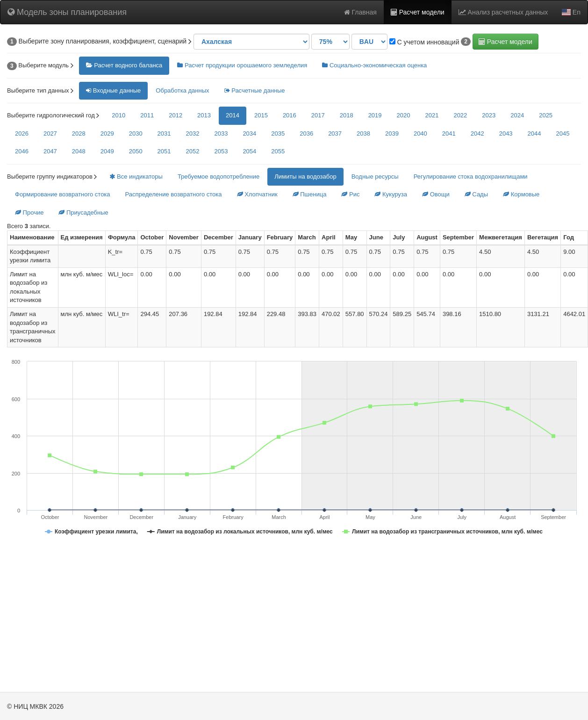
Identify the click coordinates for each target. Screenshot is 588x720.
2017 (318, 115)
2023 (489, 115)
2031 (164, 133)
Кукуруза (391, 194)
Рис (350, 194)
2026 (22, 133)
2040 (420, 133)
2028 (79, 133)
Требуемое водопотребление (219, 176)
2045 (563, 133)
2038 (363, 133)
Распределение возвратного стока (174, 194)
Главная (360, 12)
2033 (221, 133)
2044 (534, 133)
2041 (449, 133)
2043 (506, 133)
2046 (22, 151)
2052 (193, 151)
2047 (50, 151)
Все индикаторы (136, 176)
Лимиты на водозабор (305, 176)
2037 (335, 133)
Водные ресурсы (375, 176)
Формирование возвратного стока (63, 194)
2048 (79, 151)
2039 (392, 133)
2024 (517, 115)
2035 (278, 133)
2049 (107, 151)
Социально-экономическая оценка (374, 65)
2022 (460, 115)
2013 (204, 115)
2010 (118, 115)
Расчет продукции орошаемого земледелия (242, 65)
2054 (249, 151)
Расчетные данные (255, 90)
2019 (375, 115)
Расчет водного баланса (124, 65)
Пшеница (310, 194)
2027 (50, 133)
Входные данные (113, 90)
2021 (432, 115)
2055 (278, 151)
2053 (221, 151)
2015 (261, 115)
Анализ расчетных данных (503, 12)
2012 (176, 115)
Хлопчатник (257, 194)
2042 (477, 133)
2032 (193, 133)
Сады (476, 194)
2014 (233, 115)
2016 (290, 115)
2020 (404, 115)
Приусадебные (83, 212)
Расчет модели (418, 12)
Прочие (29, 212)
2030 (136, 133)
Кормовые (521, 194)
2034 (249, 133)
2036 (306, 133)
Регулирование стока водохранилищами (471, 176)
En (571, 12)
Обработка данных (182, 90)
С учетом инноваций (424, 42)
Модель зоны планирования (67, 12)
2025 (546, 115)
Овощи (436, 194)
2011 (147, 115)
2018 (347, 115)
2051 (164, 151)
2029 (107, 133)
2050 (136, 151)
